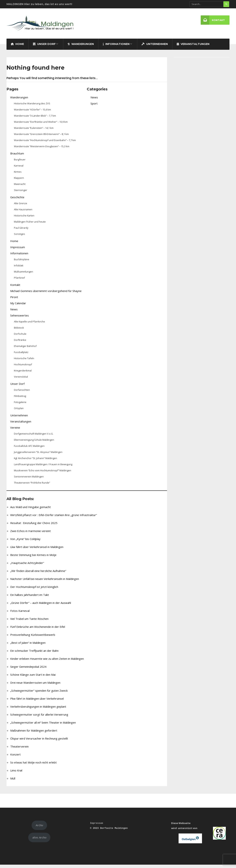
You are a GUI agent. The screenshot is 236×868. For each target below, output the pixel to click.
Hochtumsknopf (23, 368)
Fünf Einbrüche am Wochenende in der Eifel (38, 630)
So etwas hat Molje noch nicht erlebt (33, 766)
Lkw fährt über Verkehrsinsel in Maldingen (37, 550)
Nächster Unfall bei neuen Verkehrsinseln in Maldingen (45, 582)
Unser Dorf (44, 47)
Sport (94, 107)
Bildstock (19, 331)
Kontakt (213, 20)
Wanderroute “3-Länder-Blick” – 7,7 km (35, 119)
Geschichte (17, 200)
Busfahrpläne (22, 262)
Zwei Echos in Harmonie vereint (30, 534)
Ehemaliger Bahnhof (25, 349)
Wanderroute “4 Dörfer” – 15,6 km (32, 113)
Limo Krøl (16, 774)
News (14, 312)
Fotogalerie (20, 405)
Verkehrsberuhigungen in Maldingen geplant (38, 710)
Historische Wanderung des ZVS (32, 107)
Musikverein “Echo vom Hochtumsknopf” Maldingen (43, 474)
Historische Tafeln (24, 361)
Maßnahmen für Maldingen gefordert (34, 734)
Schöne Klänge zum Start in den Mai (33, 678)
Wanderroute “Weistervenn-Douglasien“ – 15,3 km (42, 149)
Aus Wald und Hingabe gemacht (30, 510)
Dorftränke (20, 343)
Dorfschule (20, 337)
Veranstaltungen (193, 47)
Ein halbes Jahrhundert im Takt (30, 598)
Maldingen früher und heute (30, 225)
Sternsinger (21, 193)
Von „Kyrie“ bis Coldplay (25, 542)
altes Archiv (39, 841)
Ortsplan (19, 411)
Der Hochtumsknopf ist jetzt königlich (34, 590)
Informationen (116, 47)
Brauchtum (17, 156)
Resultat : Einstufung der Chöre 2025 (34, 526)
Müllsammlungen (24, 275)
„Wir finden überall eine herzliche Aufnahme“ (38, 574)
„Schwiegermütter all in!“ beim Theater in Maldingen (43, 726)
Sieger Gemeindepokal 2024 (28, 670)
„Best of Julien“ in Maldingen (28, 646)
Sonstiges (20, 237)
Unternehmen (155, 47)
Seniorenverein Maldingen (29, 480)
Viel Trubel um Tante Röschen (29, 622)
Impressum (18, 250)
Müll (13, 781)
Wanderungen (81, 47)
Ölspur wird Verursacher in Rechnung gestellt (39, 742)
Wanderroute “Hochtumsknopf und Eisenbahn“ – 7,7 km (45, 143)
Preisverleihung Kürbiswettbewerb (33, 638)
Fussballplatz (21, 355)
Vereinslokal (21, 380)
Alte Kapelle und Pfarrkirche (29, 325)
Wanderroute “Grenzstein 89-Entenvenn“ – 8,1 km (41, 137)
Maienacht (20, 187)
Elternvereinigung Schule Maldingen (34, 443)
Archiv (39, 828)
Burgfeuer (20, 163)
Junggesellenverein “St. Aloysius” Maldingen (38, 455)
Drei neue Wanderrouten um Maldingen (35, 686)
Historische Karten (24, 219)
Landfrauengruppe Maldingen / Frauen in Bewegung (43, 467)
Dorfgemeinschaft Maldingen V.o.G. (34, 437)
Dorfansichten (22, 393)
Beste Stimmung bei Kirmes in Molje (33, 558)
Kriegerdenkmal (23, 374)
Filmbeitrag (20, 399)
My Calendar (18, 306)
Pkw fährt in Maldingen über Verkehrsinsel (37, 702)
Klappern (19, 181)
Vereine (15, 431)
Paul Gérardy (21, 231)
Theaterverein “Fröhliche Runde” (32, 486)
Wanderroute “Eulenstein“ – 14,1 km (34, 131)
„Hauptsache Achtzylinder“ (27, 566)
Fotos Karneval (20, 614)
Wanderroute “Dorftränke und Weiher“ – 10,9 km (41, 125)
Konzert (15, 758)
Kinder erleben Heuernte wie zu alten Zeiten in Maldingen (47, 662)
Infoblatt (19, 269)
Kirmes (18, 175)
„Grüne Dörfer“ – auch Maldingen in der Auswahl (41, 606)
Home (17, 47)
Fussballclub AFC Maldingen (29, 449)
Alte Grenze (21, 206)
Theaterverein (19, 750)
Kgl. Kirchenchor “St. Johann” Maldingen (35, 461)
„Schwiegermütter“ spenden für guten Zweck (39, 694)
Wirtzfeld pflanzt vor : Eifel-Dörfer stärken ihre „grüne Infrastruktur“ (54, 518)
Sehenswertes (20, 319)
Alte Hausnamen (23, 213)
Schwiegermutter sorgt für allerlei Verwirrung (39, 718)
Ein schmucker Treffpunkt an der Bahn (34, 654)
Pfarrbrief (19, 281)
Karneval (19, 169)
